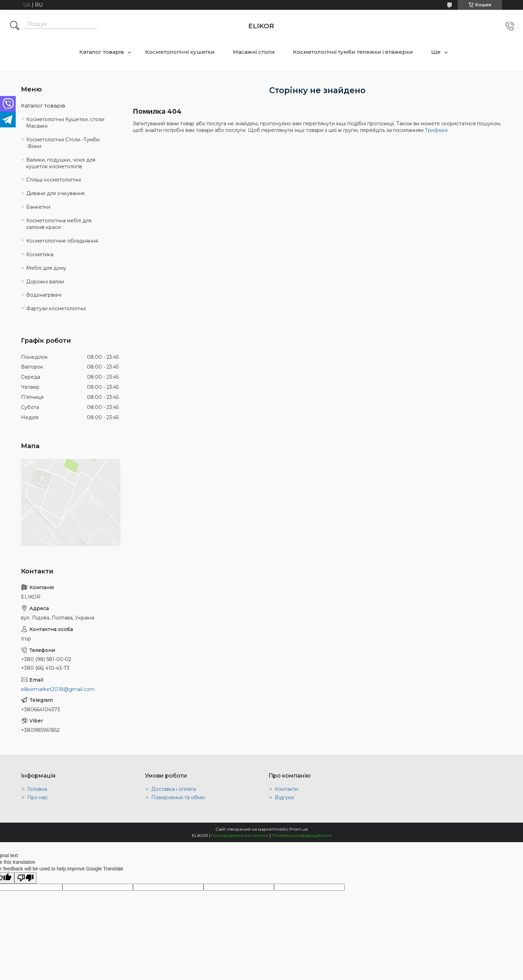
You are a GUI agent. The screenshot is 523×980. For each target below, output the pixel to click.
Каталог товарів (102, 52)
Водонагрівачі (44, 295)
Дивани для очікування (55, 193)
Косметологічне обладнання (62, 241)
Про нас (38, 797)
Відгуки (284, 797)
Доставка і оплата (174, 789)
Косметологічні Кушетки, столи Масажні (65, 123)
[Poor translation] (25, 878)
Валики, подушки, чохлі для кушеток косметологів (61, 163)
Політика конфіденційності (301, 835)
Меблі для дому (46, 268)
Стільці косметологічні (54, 180)
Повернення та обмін (178, 797)
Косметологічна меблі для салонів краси (59, 224)
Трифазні (436, 130)
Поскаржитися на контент (240, 835)
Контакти (286, 789)
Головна (37, 789)
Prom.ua (299, 829)
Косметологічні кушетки (180, 52)
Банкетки (38, 207)
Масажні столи (254, 52)
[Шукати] (15, 26)
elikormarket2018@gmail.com (58, 689)
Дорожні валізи (45, 282)
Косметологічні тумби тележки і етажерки (353, 52)
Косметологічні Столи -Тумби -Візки (63, 143)
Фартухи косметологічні (56, 309)
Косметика (40, 254)
